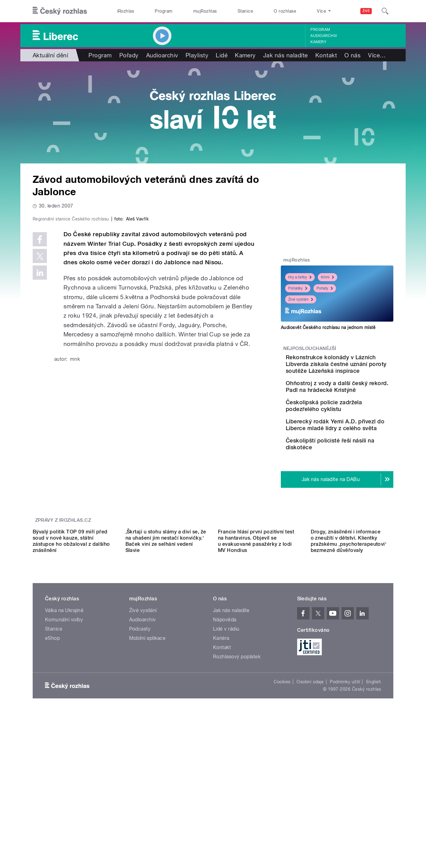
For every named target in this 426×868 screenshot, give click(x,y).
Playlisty (197, 55)
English (374, 786)
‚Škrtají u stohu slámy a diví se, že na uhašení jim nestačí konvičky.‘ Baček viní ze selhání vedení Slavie (166, 645)
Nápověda (225, 724)
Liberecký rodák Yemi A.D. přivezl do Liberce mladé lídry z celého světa (356, 459)
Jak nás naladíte (286, 55)
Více (377, 55)
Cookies (282, 786)
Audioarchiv (324, 36)
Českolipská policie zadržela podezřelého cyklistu (349, 431)
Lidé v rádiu (226, 733)
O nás (352, 55)
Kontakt (326, 55)
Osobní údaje (310, 786)
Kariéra (221, 742)
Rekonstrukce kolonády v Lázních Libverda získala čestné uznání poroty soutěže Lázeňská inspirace (355, 371)
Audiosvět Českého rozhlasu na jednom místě (328, 327)
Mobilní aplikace (147, 742)
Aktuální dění (50, 55)
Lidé (222, 55)
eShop (52, 742)
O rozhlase (285, 11)
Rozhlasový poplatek (237, 761)
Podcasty (140, 733)
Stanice (245, 11)
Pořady (129, 55)
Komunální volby (64, 724)
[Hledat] (385, 11)
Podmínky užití (345, 786)
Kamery (318, 42)
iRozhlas (126, 11)
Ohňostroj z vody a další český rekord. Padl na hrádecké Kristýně (353, 403)
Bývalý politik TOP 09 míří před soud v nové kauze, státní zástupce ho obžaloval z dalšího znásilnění (71, 645)
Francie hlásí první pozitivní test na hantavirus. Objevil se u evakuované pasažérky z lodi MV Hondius (256, 645)
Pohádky (298, 288)
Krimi (328, 277)
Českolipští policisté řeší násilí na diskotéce (353, 484)
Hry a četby (300, 277)
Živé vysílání (301, 299)
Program (164, 11)
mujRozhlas (205, 11)
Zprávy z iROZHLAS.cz (63, 569)
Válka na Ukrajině (64, 715)
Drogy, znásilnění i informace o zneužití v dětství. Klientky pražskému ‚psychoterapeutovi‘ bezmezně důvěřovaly (349, 645)
